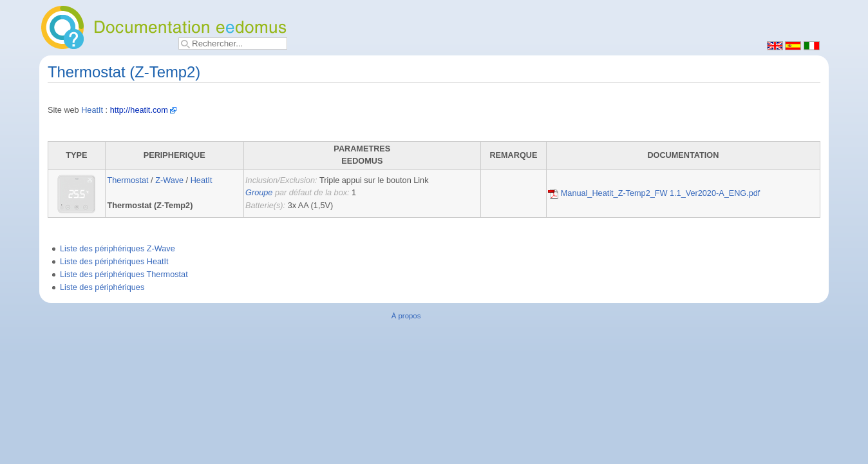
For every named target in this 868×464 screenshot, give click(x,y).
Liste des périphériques (102, 287)
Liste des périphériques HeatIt (114, 262)
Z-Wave (169, 180)
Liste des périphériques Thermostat (124, 275)
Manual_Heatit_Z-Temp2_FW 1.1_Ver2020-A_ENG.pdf (654, 193)
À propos (406, 316)
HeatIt (92, 110)
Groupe (259, 193)
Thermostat (127, 180)
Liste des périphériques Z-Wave (118, 249)
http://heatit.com (139, 110)
